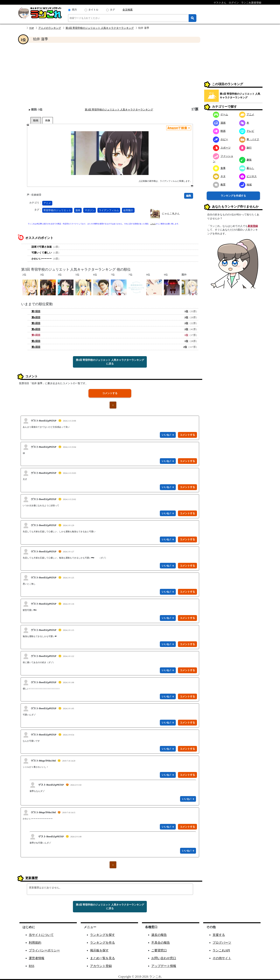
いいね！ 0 (168, 435)
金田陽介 (128, 210)
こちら (153, 224)
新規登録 (253, 226)
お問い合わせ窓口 (164, 958)
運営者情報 (37, 958)
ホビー (220, 139)
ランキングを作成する (233, 196)
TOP (31, 28)
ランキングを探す (102, 935)
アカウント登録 (101, 966)
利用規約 (35, 943)
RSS (31, 966)
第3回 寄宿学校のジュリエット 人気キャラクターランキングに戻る (110, 362)
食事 (219, 168)
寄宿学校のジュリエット (57, 210)
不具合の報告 (161, 943)
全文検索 (128, 10)
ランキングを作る (102, 943)
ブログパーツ (222, 943)
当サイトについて (41, 935)
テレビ (247, 131)
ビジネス (248, 176)
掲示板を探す (99, 950)
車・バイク (249, 139)
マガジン (90, 210)
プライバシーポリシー (44, 950)
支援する (219, 935)
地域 (245, 185)
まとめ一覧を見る (102, 958)
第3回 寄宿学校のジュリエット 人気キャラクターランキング (100, 28)
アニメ (47, 203)
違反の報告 (159, 935)
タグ (112, 10)
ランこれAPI (221, 950)
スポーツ (222, 148)
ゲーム (220, 114)
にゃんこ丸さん (171, 214)
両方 (74, 10)
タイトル (93, 10)
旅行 (245, 148)
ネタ (219, 176)
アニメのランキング (50, 28)
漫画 (78, 210)
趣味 (245, 160)
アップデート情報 (164, 966)
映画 (219, 131)
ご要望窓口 (159, 950)
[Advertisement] (110, 75)
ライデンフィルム (109, 210)
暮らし (247, 168)
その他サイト (222, 958)
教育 (219, 185)
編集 (189, 196)
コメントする (110, 393)
